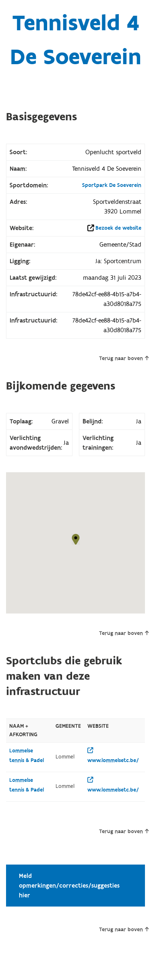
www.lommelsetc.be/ (113, 756)
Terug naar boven (124, 358)
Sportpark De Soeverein (112, 185)
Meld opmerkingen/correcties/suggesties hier (69, 886)
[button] (76, 539)
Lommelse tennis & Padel (27, 756)
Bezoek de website (118, 228)
